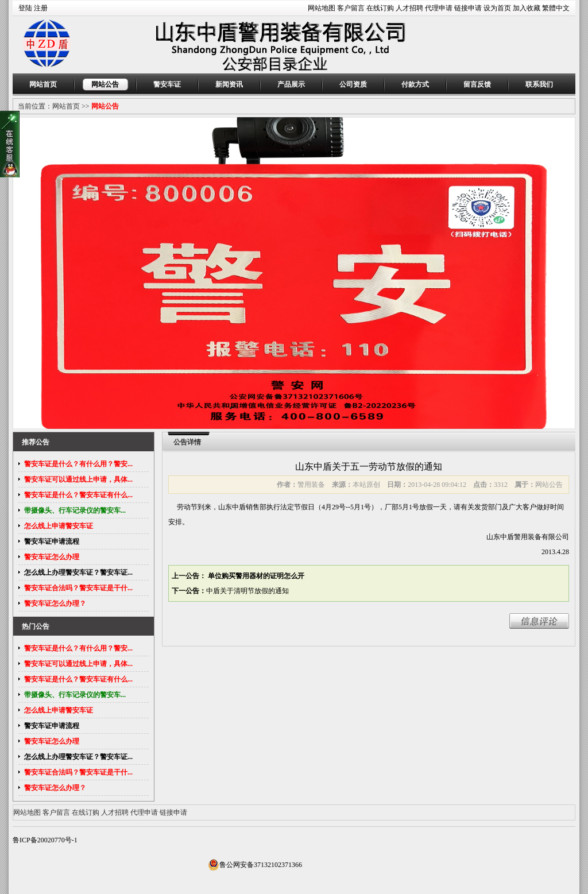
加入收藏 (527, 8)
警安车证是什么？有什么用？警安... (78, 464)
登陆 (25, 8)
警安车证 (167, 84)
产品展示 (291, 84)
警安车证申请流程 (52, 541)
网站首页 (43, 84)
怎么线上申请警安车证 (59, 526)
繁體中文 (556, 8)
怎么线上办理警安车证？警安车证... (78, 572)
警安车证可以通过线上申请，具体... (78, 479)
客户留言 (351, 8)
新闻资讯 (229, 84)
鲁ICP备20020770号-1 (45, 840)
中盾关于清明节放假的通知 (247, 591)
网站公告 (105, 84)
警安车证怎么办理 (52, 557)
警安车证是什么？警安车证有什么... (78, 495)
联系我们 (539, 84)
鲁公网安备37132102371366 (255, 865)
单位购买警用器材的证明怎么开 (255, 576)
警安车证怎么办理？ (55, 603)
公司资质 (353, 84)
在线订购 (380, 8)
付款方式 (415, 84)
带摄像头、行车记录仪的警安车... (75, 510)
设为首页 (497, 8)
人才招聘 (409, 8)
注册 (41, 8)
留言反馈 (477, 84)
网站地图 (322, 8)
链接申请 (468, 8)
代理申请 (439, 8)
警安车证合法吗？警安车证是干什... (78, 588)
